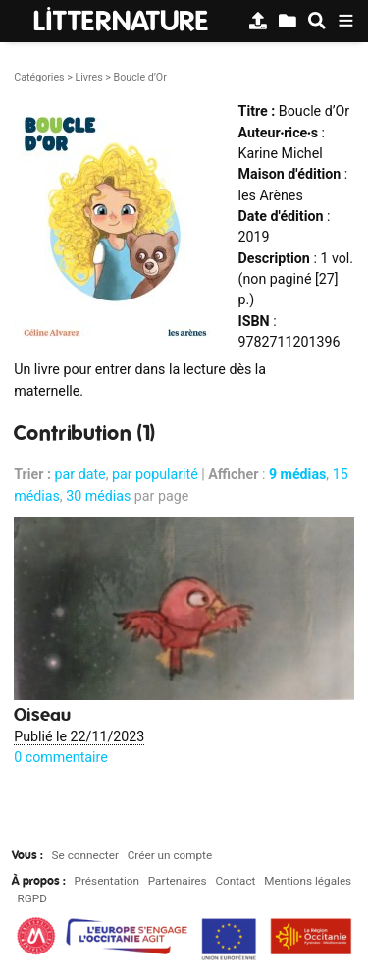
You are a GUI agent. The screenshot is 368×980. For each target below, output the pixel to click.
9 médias (297, 474)
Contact (235, 881)
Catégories (39, 77)
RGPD (32, 898)
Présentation (107, 881)
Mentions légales (308, 881)
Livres (88, 77)
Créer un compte (170, 855)
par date (80, 474)
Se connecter (85, 855)
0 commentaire (61, 757)
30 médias (98, 496)
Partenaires (178, 881)
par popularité (155, 474)
